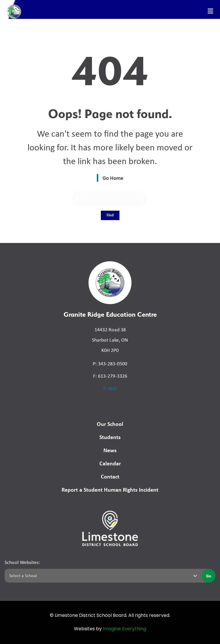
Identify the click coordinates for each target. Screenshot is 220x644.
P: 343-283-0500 (110, 364)
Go (209, 576)
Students (110, 437)
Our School (110, 424)
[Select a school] (102, 576)
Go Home (113, 178)
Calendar (110, 463)
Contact (110, 476)
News (110, 450)
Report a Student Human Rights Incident (110, 490)
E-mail (110, 388)
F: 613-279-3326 (110, 376)
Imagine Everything (124, 629)
